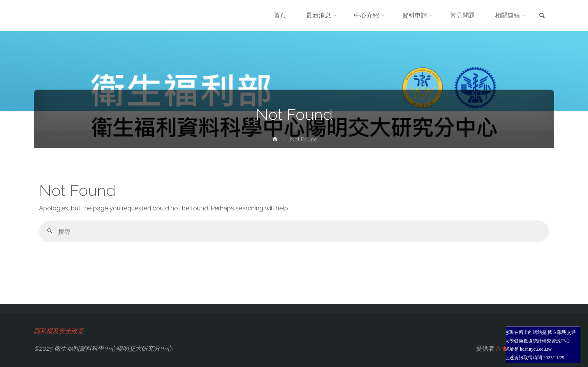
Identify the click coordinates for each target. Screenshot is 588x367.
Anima (504, 348)
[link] (542, 16)
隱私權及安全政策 (59, 331)
